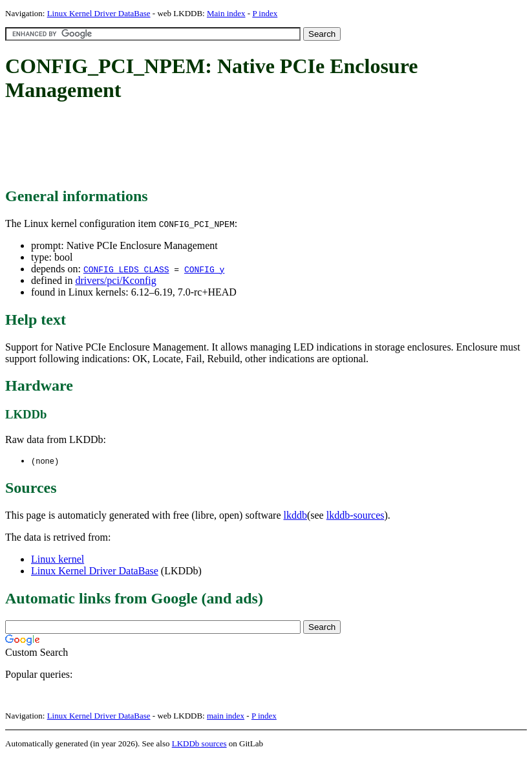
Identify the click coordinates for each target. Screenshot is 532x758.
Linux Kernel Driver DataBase (99, 13)
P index (265, 13)
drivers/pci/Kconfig (115, 280)
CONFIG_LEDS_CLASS (126, 269)
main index (226, 716)
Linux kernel (58, 560)
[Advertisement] (240, 146)
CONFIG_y (204, 269)
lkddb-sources (356, 516)
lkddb (295, 516)
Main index (226, 13)
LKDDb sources (199, 744)
